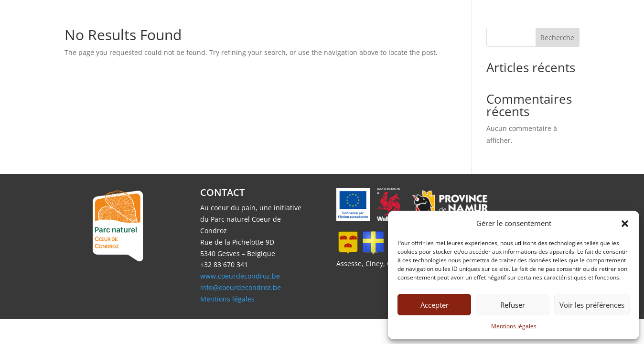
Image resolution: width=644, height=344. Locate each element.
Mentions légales (514, 326)
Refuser (513, 305)
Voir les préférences (592, 305)
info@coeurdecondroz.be (241, 287)
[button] (625, 224)
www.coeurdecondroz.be (240, 276)
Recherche (557, 38)
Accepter (435, 305)
